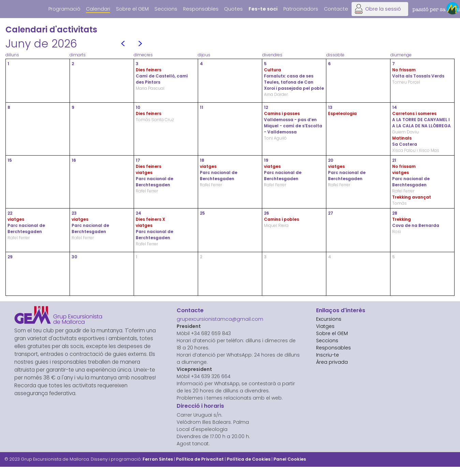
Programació (64, 9)
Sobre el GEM (132, 9)
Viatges (325, 326)
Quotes (233, 9)
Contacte (336, 9)
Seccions (166, 9)
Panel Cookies (290, 459)
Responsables (201, 9)
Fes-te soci (263, 9)
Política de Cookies (249, 459)
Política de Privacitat (200, 459)
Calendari (98, 9)
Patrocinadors (301, 9)
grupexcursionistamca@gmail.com (220, 319)
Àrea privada (332, 362)
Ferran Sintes (158, 459)
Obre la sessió (383, 9)
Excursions (329, 319)
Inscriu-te (328, 355)
